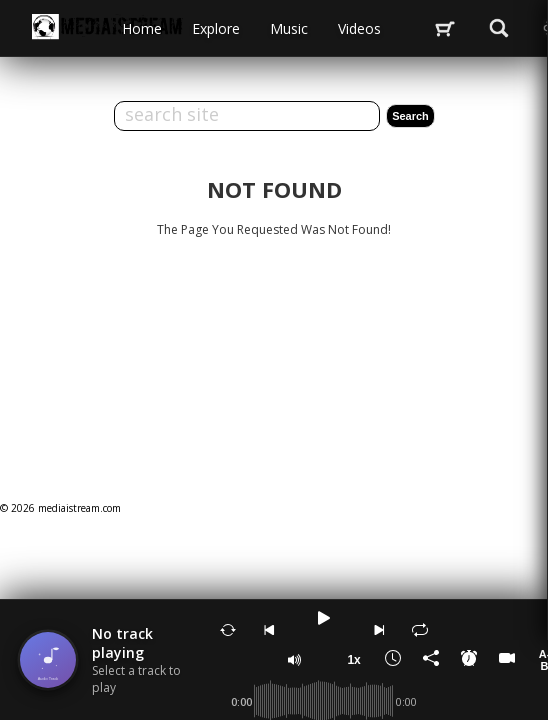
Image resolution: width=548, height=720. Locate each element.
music (289, 28)
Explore (216, 28)
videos (359, 28)
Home (142, 28)
